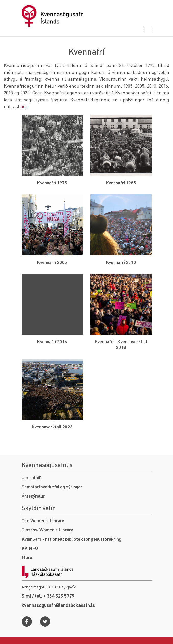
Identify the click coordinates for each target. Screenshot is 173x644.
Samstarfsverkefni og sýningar (52, 487)
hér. (24, 106)
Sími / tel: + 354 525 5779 (48, 596)
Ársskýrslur (33, 496)
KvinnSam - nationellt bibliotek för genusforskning (71, 539)
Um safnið (32, 477)
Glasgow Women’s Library (47, 530)
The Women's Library (43, 520)
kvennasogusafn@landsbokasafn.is (58, 605)
